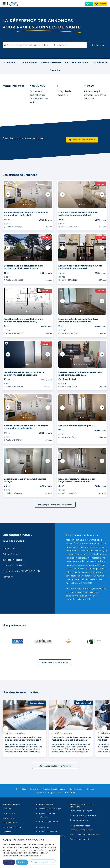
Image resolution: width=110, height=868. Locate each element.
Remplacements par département (84, 834)
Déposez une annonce (82, 140)
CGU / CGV (34, 789)
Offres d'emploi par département (84, 815)
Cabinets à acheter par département (46, 815)
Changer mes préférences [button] (42, 862)
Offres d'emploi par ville (80, 820)
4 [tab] (29, 204)
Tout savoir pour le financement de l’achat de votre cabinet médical (71, 739)
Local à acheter (9, 813)
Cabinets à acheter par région (49, 809)
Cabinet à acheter (12, 554)
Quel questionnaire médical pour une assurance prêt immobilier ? (23, 739)
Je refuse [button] (22, 862)
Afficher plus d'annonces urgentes (55, 505)
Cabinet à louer (10, 549)
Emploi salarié (8, 818)
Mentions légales (76, 789)
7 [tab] (85, 364)
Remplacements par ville (80, 839)
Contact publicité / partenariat (48, 793)
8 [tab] (86, 364)
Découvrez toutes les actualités (55, 766)
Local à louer (8, 809)
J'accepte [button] (9, 862)
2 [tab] (25, 204)
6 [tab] (32, 204)
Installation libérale (12, 560)
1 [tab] (24, 204)
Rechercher (98, 45)
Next (48, 195)
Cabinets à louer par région (48, 831)
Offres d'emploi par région (81, 811)
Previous (8, 195)
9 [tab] (88, 364)
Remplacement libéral (14, 566)
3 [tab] (27, 204)
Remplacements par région (81, 830)
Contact (90, 789)
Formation (8, 577)
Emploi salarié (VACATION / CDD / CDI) (22, 571)
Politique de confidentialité (54, 789)
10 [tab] (90, 364)
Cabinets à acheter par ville (48, 821)
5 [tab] (30, 204)
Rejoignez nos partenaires (55, 662)
